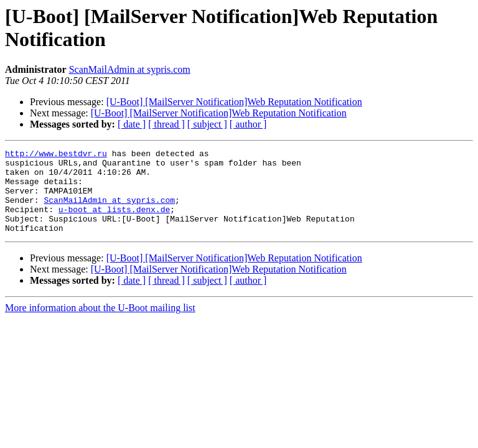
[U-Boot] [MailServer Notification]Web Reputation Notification (234, 102)
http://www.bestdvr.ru (56, 155)
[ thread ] (166, 124)
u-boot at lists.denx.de (114, 222)
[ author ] (248, 124)
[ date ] (132, 124)
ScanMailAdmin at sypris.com (130, 69)
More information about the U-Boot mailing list (100, 324)
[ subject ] (207, 124)
